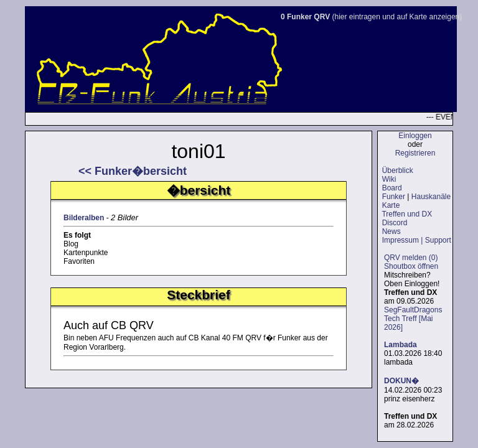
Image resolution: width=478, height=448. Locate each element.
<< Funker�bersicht (133, 171)
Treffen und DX (407, 214)
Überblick (398, 170)
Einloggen (415, 136)
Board (392, 188)
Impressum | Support (417, 240)
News (391, 231)
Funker (394, 197)
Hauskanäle (431, 197)
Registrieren (415, 153)
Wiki (389, 179)
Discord (395, 223)
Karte (391, 205)
